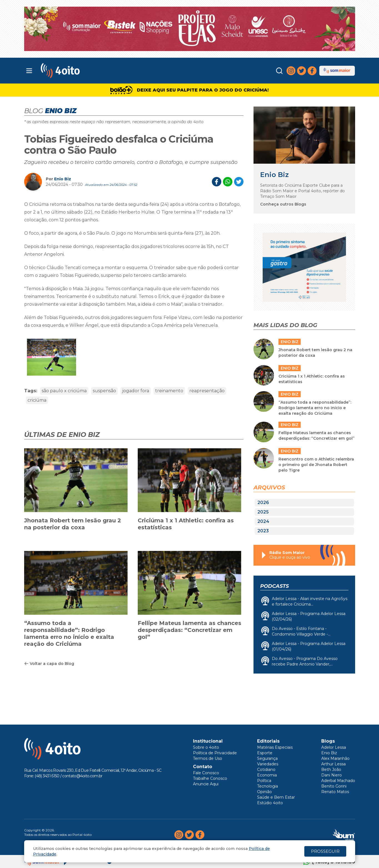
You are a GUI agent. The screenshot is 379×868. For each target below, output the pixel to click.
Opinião (264, 792)
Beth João (331, 770)
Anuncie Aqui (206, 784)
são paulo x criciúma (64, 391)
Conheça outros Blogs (283, 204)
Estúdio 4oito (270, 803)
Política (264, 781)
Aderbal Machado (338, 781)
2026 (263, 503)
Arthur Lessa (333, 764)
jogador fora (136, 391)
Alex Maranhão (335, 758)
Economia (267, 775)
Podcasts (274, 586)
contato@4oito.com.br (82, 776)
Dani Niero (332, 775)
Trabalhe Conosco (210, 778)
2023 (263, 531)
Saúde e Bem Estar (276, 797)
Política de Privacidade (215, 753)
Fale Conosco (206, 773)
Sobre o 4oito (206, 747)
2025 (263, 512)
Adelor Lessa (334, 747)
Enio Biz (63, 179)
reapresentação (207, 391)
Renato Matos (335, 792)
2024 (263, 521)
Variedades (268, 764)
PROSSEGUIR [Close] (325, 851)
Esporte (265, 753)
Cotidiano (266, 770)
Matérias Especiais (275, 747)
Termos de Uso (208, 758)
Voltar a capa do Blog (49, 664)
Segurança (267, 758)
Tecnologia (268, 786)
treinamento (169, 391)
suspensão (104, 391)
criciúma (37, 400)
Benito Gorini (334, 786)
